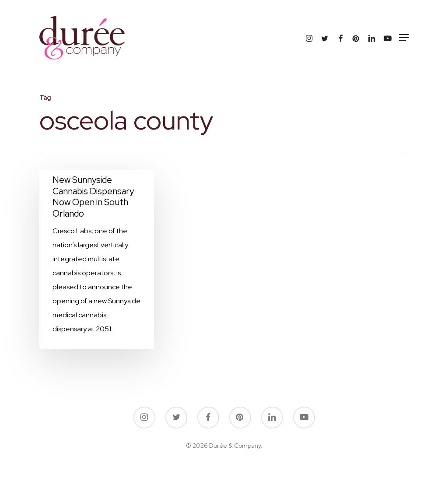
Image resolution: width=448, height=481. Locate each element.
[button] (404, 38)
